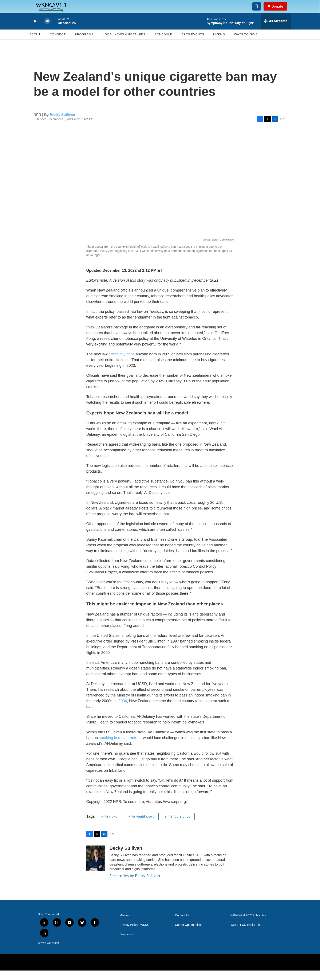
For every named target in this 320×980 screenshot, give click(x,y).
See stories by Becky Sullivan (135, 885)
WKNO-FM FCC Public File (248, 925)
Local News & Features (124, 44)
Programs (84, 44)
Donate (280, 11)
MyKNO (219, 44)
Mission (125, 925)
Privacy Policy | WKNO (135, 934)
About (35, 44)
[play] (35, 31)
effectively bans (122, 364)
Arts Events (193, 44)
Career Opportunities (189, 934)
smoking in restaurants (118, 747)
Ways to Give (246, 44)
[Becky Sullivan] (96, 868)
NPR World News (141, 826)
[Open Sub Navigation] (44, 44)
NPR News (109, 826)
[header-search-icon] (259, 11)
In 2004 (121, 710)
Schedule (163, 44)
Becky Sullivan (62, 124)
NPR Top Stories (178, 826)
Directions (126, 944)
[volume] (47, 31)
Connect (58, 44)
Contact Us (182, 925)
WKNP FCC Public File (246, 934)
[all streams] (276, 31)
